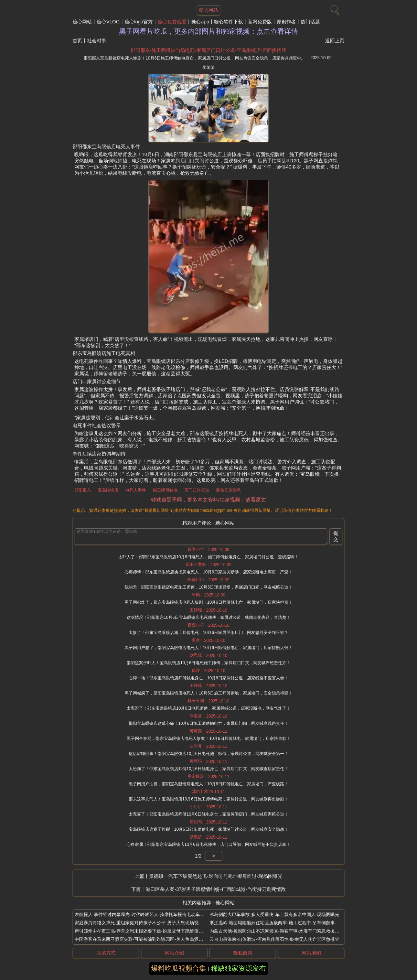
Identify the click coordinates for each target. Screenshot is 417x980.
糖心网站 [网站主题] (208, 10)
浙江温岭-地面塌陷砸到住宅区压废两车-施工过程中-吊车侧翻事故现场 (279, 923)
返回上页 (335, 41)
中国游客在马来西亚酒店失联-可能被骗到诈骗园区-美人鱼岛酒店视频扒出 (148, 939)
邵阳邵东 (83, 490)
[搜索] (334, 9)
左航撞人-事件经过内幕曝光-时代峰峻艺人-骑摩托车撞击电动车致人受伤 (146, 914)
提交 (336, 536)
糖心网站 (82, 22)
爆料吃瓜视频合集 (179, 968)
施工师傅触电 (165, 490)
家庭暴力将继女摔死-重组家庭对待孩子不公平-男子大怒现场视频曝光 (143, 923)
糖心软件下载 (228, 22)
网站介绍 (174, 953)
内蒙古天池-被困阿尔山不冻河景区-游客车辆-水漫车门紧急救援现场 (277, 931)
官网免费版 (260, 22)
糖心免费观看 (172, 22)
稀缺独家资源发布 (238, 968)
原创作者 (286, 22)
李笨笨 (208, 67)
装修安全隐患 (228, 490)
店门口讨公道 (197, 490)
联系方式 (106, 953)
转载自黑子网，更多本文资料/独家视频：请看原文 (208, 500)
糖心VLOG (108, 22)
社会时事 (97, 41)
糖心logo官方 (139, 22)
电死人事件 (136, 490)
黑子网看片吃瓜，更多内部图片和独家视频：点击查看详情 (208, 31)
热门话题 (310, 22)
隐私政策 (243, 953)
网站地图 (311, 953)
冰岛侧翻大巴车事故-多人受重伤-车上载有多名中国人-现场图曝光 (274, 914)
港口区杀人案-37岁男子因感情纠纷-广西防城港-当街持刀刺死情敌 (216, 889)
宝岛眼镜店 (108, 490)
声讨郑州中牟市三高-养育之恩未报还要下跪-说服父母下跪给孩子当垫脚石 (148, 931)
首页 (77, 41)
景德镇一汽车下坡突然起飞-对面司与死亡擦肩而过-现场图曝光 (216, 876)
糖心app (200, 22)
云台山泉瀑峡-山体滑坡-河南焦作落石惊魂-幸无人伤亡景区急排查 (274, 939)
